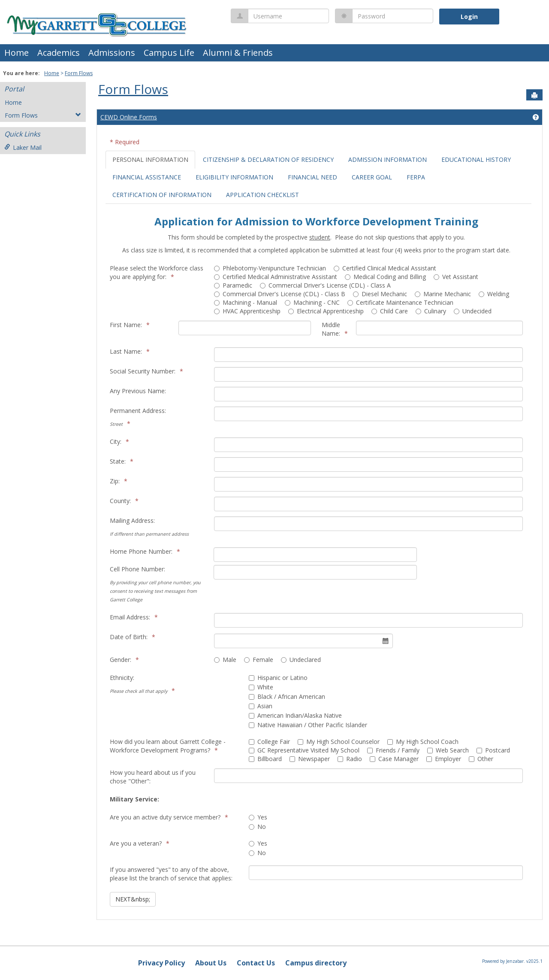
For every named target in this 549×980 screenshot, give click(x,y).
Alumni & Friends (238, 53)
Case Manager (394, 759)
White (261, 687)
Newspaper (310, 759)
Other (481, 759)
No (257, 827)
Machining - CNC (312, 302)
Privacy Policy (161, 963)
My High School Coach (423, 742)
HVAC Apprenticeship (247, 311)
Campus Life (169, 53)
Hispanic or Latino (278, 678)
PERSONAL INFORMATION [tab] (150, 159)
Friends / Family (393, 750)
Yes (258, 817)
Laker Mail (23, 147)
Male (225, 660)
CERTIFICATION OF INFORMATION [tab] (162, 195)
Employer (444, 759)
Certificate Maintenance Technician (400, 302)
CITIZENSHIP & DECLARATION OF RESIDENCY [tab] (268, 159)
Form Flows (79, 73)
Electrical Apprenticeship (326, 311)
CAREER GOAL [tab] (372, 177)
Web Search (448, 750)
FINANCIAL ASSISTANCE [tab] (147, 177)
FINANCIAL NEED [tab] (312, 177)
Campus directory (316, 963)
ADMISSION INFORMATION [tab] (388, 159)
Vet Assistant (456, 277)
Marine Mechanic (443, 294)
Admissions (112, 53)
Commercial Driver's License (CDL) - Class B (280, 294)
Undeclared (301, 660)
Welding (494, 294)
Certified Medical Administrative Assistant (276, 277)
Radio (350, 759)
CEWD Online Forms (129, 117)
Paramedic (233, 285)
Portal (14, 89)
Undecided (473, 311)
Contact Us (256, 963)
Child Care (390, 311)
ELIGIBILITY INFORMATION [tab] (234, 177)
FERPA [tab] (416, 177)
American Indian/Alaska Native (295, 715)
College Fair (269, 742)
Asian (261, 706)
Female (259, 660)
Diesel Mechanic (380, 294)
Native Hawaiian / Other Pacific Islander (308, 725)
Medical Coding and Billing (385, 277)
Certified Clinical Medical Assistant (385, 268)
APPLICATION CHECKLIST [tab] (262, 195)
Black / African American (287, 696)
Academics (59, 53)
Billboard (265, 759)
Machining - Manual (246, 302)
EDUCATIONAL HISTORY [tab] (476, 159)
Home (17, 53)
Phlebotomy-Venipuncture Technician (270, 268)
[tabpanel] (318, 556)
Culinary (431, 311)
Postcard (493, 750)
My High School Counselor (339, 742)
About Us (211, 963)
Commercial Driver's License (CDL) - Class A (325, 285)
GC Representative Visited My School (304, 750)
